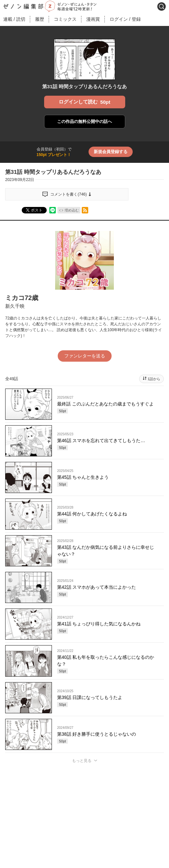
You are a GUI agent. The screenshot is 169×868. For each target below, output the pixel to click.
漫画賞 (93, 19)
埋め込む (72, 210)
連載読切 (14, 19)
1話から (154, 379)
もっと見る (82, 761)
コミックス (65, 19)
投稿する (85, 854)
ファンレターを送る (85, 356)
